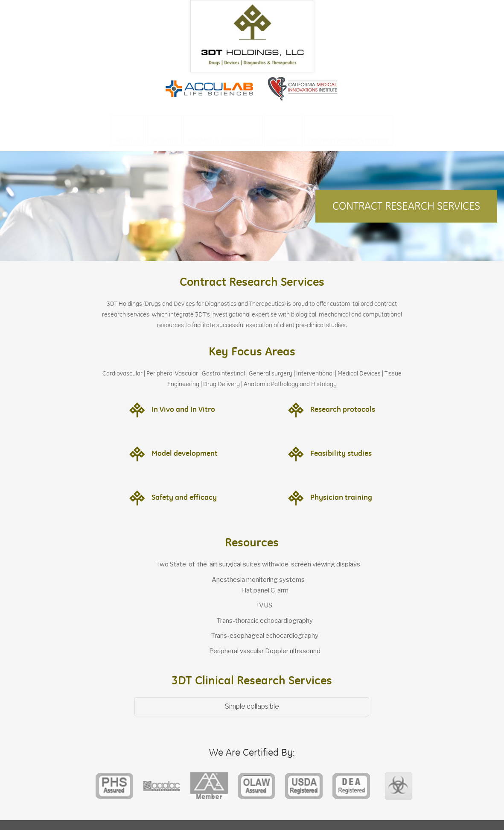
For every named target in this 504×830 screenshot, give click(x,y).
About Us (128, 141)
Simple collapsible (252, 706)
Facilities (165, 141)
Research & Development (223, 141)
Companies (283, 141)
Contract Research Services (348, 141)
